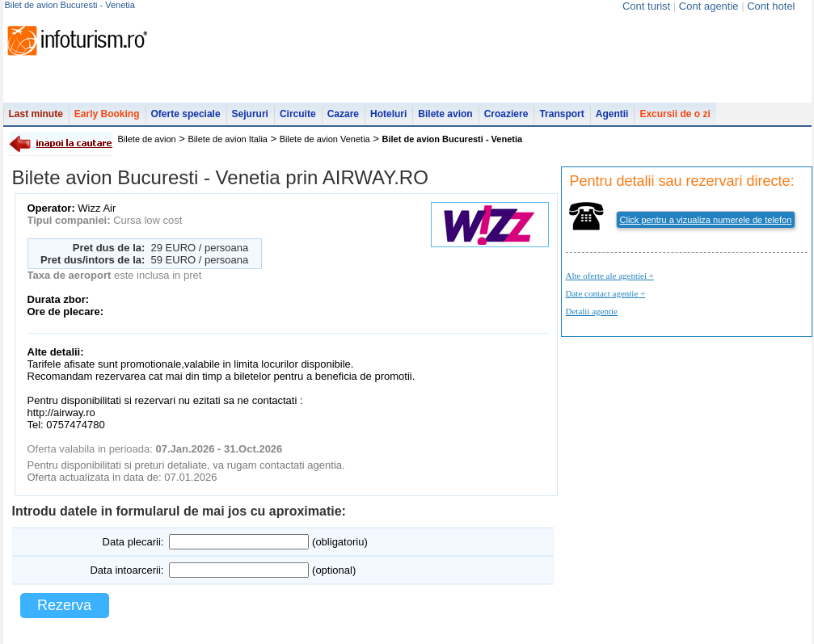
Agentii (612, 114)
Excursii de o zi (675, 114)
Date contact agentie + (606, 293)
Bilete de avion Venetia (325, 139)
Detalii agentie (592, 311)
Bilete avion (445, 114)
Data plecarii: (133, 542)
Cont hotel (771, 6)
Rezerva (64, 605)
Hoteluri (388, 114)
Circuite (298, 114)
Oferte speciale (186, 114)
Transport (561, 114)
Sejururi (250, 114)
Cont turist (646, 6)
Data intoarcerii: (127, 570)
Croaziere (506, 114)
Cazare (343, 114)
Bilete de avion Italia (228, 139)
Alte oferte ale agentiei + (610, 276)
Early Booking (107, 114)
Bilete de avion (147, 139)
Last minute (36, 114)
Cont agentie (709, 6)
